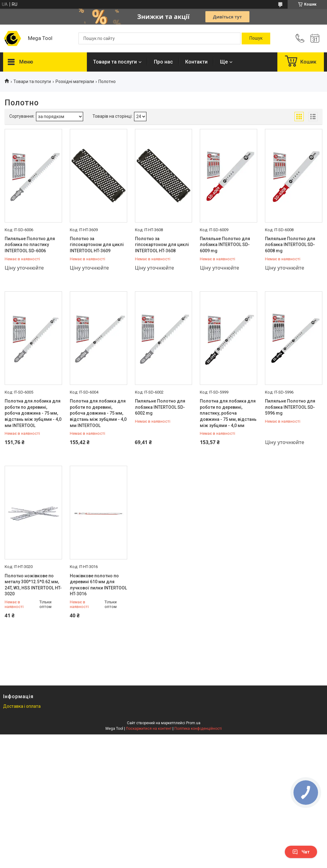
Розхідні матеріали (75, 82)
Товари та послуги (115, 62)
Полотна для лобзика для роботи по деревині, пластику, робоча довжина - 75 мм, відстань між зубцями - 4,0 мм (228, 413)
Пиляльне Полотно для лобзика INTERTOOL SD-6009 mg (225, 245)
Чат (301, 852)
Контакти (196, 62)
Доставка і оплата (22, 706)
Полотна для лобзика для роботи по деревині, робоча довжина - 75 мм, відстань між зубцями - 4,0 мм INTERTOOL (33, 413)
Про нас (163, 62)
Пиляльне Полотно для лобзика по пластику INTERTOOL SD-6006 (30, 245)
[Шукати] (256, 38)
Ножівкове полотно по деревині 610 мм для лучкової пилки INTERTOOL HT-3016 (98, 585)
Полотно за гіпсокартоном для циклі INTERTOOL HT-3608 (162, 245)
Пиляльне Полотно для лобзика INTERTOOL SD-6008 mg (290, 245)
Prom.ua (193, 723)
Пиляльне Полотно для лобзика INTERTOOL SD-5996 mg (290, 407)
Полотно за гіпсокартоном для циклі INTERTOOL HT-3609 (97, 245)
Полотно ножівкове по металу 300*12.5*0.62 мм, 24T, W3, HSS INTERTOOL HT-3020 (33, 585)
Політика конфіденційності (198, 729)
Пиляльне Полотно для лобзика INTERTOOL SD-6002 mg (160, 407)
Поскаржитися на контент (149, 729)
